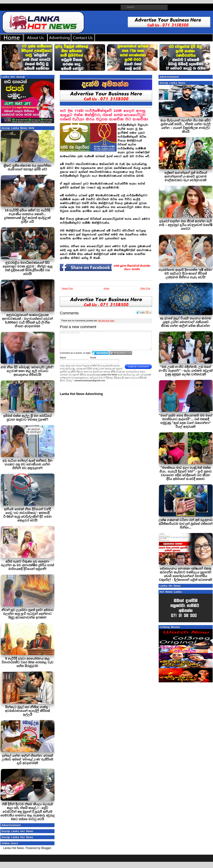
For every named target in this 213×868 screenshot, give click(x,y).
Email (93, 358)
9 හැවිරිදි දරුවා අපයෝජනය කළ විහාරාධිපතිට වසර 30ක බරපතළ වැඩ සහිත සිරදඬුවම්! (27, 662)
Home (106, 288)
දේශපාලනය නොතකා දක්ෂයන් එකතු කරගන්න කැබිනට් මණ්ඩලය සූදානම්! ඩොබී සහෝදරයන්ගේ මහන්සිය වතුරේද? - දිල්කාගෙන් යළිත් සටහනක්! (186, 574)
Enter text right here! (106, 340)
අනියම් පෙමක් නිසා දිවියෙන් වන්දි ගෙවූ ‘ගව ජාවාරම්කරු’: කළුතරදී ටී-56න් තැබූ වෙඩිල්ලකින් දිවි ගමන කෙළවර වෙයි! (27, 515)
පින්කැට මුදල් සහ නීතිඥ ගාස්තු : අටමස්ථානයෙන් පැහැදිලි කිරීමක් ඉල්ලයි (27, 711)
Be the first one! (106, 321)
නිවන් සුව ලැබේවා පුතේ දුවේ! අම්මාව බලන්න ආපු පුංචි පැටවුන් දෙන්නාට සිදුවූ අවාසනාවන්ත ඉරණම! (27, 614)
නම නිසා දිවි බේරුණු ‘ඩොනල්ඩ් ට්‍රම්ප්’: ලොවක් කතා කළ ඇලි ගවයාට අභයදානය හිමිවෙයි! (27, 371)
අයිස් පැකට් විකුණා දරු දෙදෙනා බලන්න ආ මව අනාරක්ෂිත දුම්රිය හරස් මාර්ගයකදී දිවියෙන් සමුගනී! (27, 565)
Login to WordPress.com (121, 353)
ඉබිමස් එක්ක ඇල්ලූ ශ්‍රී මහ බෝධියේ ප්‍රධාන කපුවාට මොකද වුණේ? (27, 418)
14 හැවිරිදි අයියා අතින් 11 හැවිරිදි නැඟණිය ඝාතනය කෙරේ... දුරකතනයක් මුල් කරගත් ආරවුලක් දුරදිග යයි (27, 216)
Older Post (145, 288)
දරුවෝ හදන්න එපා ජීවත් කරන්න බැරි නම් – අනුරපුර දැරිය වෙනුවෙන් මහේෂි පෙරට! (186, 225)
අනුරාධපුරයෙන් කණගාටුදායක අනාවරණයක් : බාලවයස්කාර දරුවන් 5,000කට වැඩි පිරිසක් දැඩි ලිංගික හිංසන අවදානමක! (27, 321)
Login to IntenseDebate (100, 353)
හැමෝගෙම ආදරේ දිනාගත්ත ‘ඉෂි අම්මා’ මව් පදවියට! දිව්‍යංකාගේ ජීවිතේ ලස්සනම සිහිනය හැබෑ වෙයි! (186, 274)
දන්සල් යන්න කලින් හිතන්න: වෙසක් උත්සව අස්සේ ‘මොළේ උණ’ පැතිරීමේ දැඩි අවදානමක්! (27, 759)
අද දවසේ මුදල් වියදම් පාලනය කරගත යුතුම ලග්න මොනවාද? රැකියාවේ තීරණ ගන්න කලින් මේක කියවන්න (185, 322)
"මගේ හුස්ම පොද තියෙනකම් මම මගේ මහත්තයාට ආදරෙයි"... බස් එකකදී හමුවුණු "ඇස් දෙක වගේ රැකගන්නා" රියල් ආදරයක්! (186, 421)
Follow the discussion (149, 312)
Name (63, 358)
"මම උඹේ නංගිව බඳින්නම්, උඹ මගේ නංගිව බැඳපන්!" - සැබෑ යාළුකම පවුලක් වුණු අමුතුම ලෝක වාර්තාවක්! (186, 371)
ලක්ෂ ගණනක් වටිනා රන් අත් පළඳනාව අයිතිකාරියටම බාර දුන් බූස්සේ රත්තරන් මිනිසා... (186, 524)
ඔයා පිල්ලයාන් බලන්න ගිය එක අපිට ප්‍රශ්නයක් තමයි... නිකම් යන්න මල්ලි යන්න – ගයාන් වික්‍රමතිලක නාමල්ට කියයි (185, 126)
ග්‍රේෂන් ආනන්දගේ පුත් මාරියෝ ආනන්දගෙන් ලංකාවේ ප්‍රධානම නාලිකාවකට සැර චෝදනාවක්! (186, 176)
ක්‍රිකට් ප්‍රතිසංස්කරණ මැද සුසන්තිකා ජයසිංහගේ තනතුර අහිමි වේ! (27, 167)
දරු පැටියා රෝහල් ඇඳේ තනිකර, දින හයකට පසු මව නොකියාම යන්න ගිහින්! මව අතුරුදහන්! (27, 464)
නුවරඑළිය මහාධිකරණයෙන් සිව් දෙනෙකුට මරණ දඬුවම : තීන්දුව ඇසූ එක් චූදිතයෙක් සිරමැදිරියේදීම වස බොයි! (27, 268)
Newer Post (67, 288)
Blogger (46, 848)
